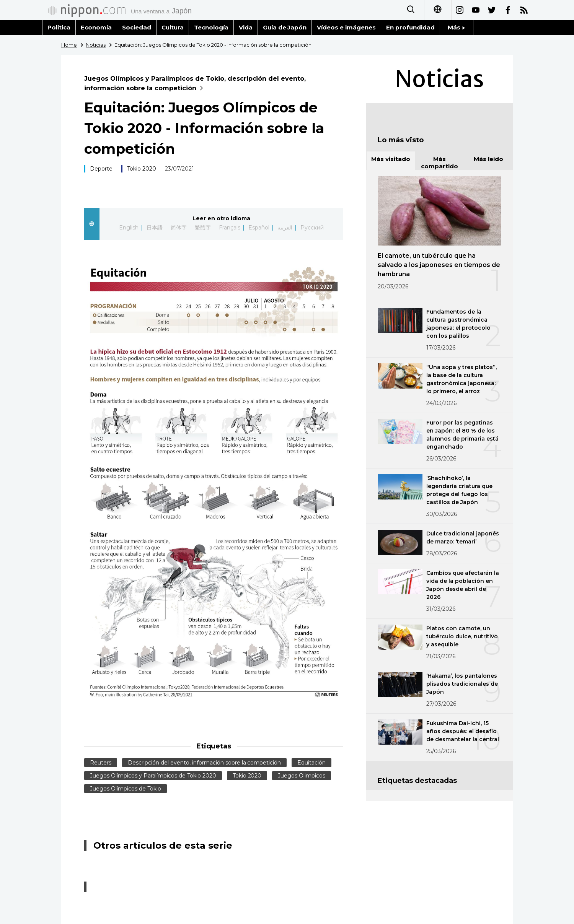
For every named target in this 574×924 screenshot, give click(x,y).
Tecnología (211, 27)
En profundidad (410, 27)
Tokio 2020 (142, 169)
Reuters (101, 763)
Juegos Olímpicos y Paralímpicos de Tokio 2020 (153, 776)
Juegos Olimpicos (302, 776)
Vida (246, 27)
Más (457, 27)
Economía (96, 27)
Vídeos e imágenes (346, 27)
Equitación (311, 763)
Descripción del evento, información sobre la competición (204, 763)
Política (59, 27)
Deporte (101, 169)
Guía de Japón (285, 27)
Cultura (173, 27)
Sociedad (137, 27)
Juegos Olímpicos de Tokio (126, 789)
